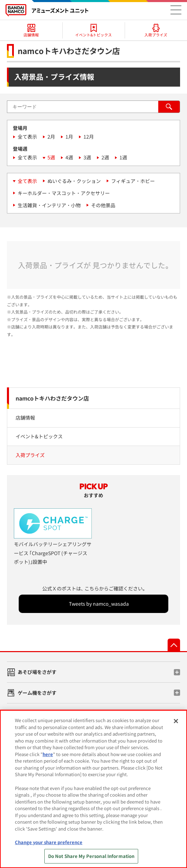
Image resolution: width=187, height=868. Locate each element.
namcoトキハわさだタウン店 (52, 398)
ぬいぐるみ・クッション (74, 181)
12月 (89, 137)
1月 (69, 137)
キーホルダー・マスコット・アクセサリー (64, 193)
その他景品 (103, 205)
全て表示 (27, 137)
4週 (69, 157)
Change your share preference (49, 847)
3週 (87, 157)
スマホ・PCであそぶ (40, 713)
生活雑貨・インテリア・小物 (49, 205)
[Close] (176, 726)
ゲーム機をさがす (37, 693)
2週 (105, 157)
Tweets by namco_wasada (99, 604)
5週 (51, 157)
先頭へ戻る (174, 645)
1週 (123, 157)
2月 (51, 137)
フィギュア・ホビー (133, 181)
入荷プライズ (30, 455)
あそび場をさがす (37, 672)
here (48, 759)
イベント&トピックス (39, 436)
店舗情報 (25, 418)
